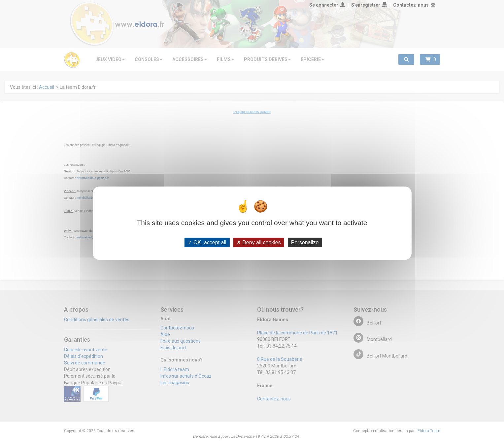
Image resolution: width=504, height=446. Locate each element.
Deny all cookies (259, 242)
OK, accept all (207, 242)
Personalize (305, 242)
